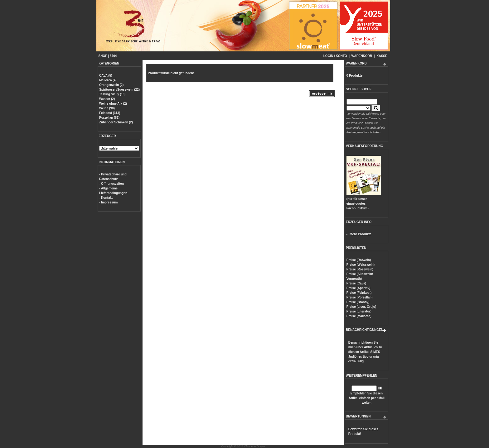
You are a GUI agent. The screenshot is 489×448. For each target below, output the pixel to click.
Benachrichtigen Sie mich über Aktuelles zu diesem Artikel (365, 352)
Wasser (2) (107, 99)
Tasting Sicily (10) (112, 94)
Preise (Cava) (356, 283)
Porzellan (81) (109, 118)
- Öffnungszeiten (111, 184)
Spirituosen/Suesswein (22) (119, 90)
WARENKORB (362, 56)
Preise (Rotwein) (359, 260)
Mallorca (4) (108, 80)
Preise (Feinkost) (359, 293)
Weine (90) (107, 108)
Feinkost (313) (110, 113)
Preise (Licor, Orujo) (361, 307)
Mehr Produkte (361, 234)
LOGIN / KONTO (335, 56)
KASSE (382, 56)
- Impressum (108, 202)
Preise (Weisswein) (361, 265)
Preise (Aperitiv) (358, 288)
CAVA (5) (106, 76)
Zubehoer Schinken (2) (116, 122)
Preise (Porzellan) (360, 297)
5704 (113, 56)
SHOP (103, 56)
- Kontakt (106, 198)
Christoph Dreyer (254, 446)
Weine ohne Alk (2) (113, 104)
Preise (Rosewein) (360, 269)
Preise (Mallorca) (359, 316)
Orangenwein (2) (111, 85)
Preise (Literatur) (359, 311)
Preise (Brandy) (358, 302)
